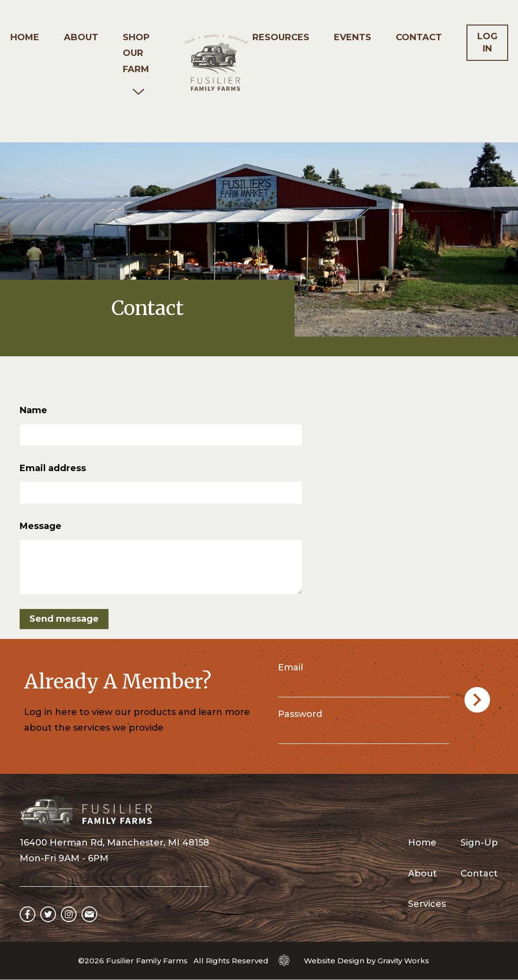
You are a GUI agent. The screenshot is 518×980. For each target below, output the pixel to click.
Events (353, 37)
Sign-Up (479, 843)
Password (300, 714)
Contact (419, 37)
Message (41, 526)
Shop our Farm (136, 53)
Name (33, 410)
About (81, 37)
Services (427, 904)
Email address (53, 468)
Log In (487, 42)
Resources (281, 37)
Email (290, 667)
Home (25, 37)
